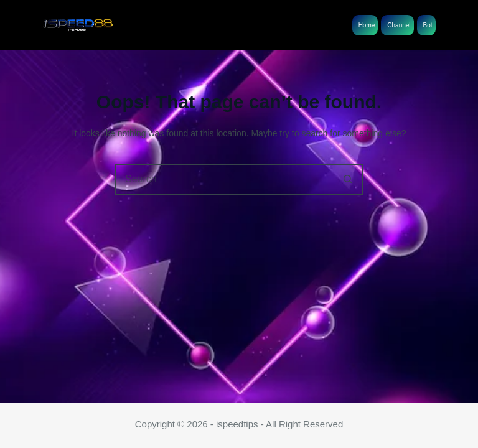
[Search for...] (223, 179)
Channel (399, 25)
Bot (428, 25)
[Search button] (348, 179)
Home (367, 25)
